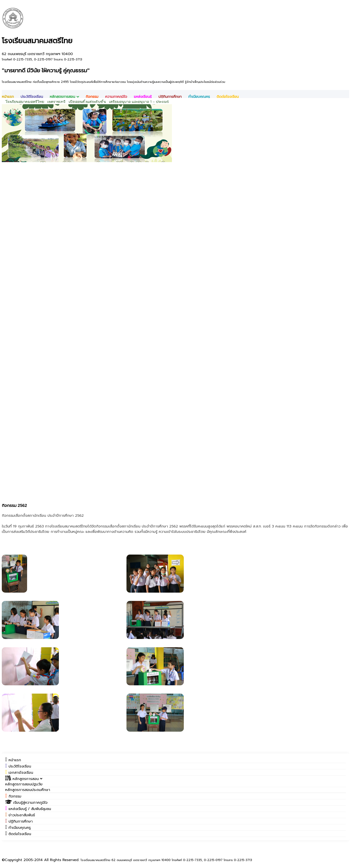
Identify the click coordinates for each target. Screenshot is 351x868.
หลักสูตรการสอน (64, 97)
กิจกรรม (92, 97)
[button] (24, 779)
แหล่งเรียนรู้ (143, 97)
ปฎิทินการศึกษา (170, 97)
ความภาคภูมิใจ (116, 97)
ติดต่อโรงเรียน (228, 97)
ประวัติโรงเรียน (32, 97)
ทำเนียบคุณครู (199, 97)
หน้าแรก (8, 97)
